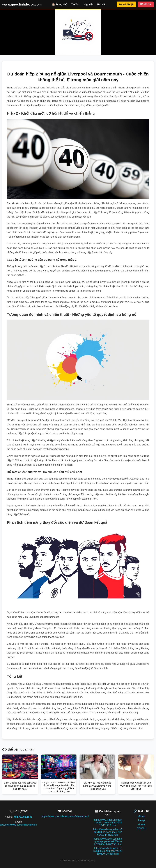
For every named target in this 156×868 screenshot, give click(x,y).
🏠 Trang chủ (60, 5)
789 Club (141, 828)
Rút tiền (102, 5)
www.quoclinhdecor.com (22, 4)
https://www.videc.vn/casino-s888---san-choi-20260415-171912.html (108, 823)
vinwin (141, 824)
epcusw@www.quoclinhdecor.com (18, 825)
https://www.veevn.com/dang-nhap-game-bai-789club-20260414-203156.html (108, 841)
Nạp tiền (89, 5)
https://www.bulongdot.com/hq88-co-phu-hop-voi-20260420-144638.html (108, 851)
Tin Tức (76, 5)
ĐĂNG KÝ (146, 4)
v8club (141, 816)
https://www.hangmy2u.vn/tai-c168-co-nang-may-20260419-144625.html (108, 832)
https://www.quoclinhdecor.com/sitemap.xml (65, 816)
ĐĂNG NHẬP (126, 5)
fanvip (141, 820)
